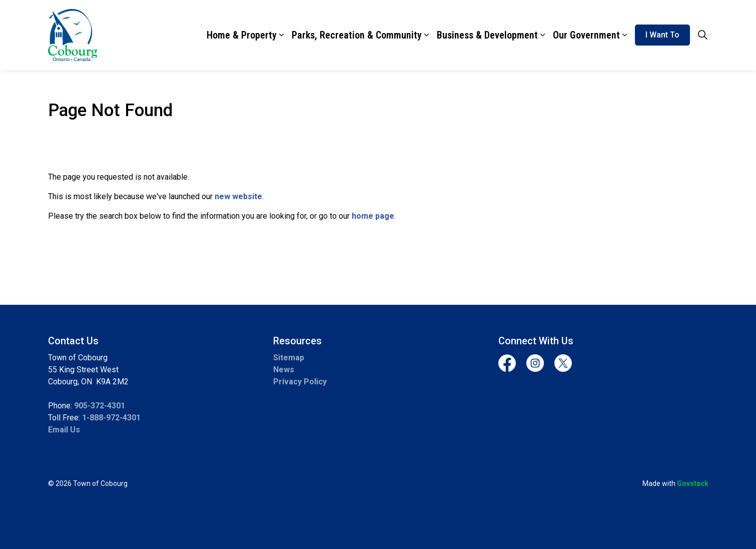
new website (238, 196)
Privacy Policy (300, 382)
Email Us (64, 430)
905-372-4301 (100, 406)
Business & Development (487, 35)
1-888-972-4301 (111, 418)
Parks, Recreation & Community (357, 35)
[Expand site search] (703, 35)
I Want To (662, 35)
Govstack (693, 483)
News (284, 370)
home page (373, 216)
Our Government (586, 35)
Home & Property (242, 35)
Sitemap (289, 358)
